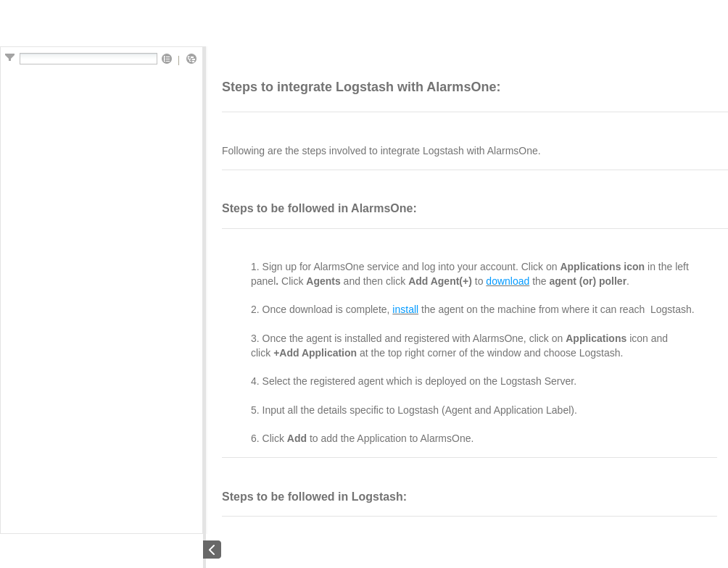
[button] (167, 59)
